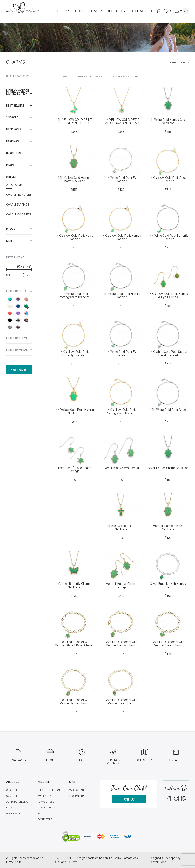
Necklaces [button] (19, 129)
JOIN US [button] (129, 800)
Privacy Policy (47, 808)
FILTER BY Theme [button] (19, 338)
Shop (64, 11)
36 (136, 77)
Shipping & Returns (49, 790)
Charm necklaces (19, 195)
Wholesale (13, 814)
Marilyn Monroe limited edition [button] (19, 92)
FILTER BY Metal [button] (19, 350)
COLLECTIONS (88, 11)
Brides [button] (19, 229)
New (91, 77)
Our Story (116, 11)
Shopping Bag (78, 796)
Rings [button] (19, 165)
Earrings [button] (19, 141)
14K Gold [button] (19, 118)
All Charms (14, 185)
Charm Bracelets (19, 215)
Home (173, 63)
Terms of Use (46, 802)
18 (131, 77)
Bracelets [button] (19, 153)
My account (77, 790)
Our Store (13, 796)
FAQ (40, 814)
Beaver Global (158, 862)
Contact (138, 11)
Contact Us (45, 819)
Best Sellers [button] (19, 106)
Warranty (44, 796)
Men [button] (19, 241)
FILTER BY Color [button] (19, 291)
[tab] (19, 92)
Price (99, 77)
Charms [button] (19, 177)
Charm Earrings (18, 205)
